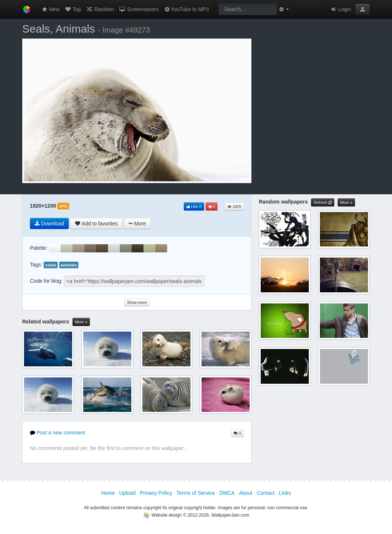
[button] (363, 9)
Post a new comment (58, 433)
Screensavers (139, 9)
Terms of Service (196, 493)
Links (285, 493)
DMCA (227, 493)
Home (108, 493)
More (81, 322)
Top (73, 9)
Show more (137, 302)
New (50, 9)
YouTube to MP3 (186, 9)
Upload (127, 493)
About (246, 493)
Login (341, 9)
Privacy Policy (156, 493)
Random (100, 9)
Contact (266, 493)
